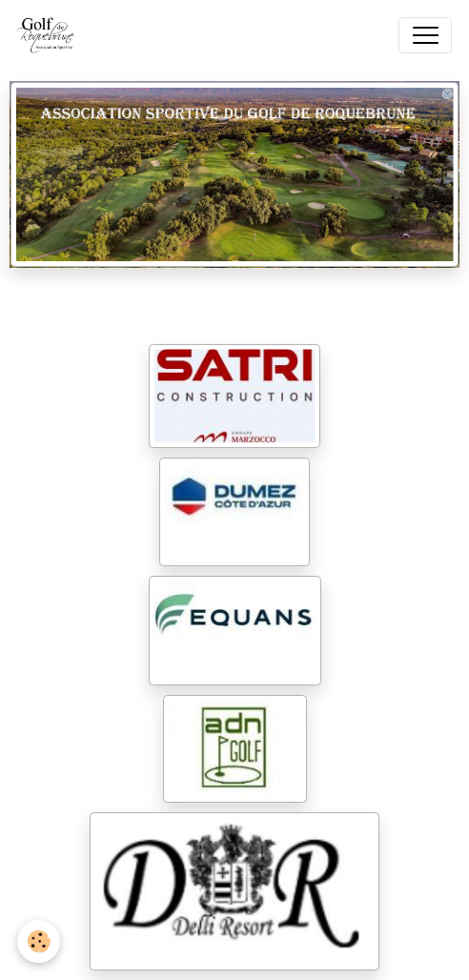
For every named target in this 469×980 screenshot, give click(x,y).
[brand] (51, 35)
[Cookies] (39, 941)
